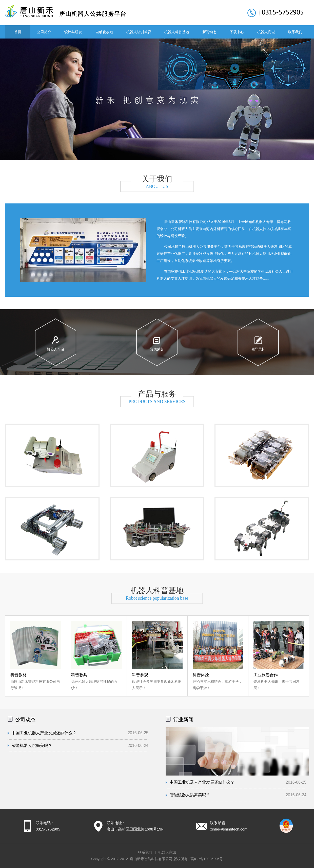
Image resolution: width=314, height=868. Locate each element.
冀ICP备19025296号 (207, 859)
